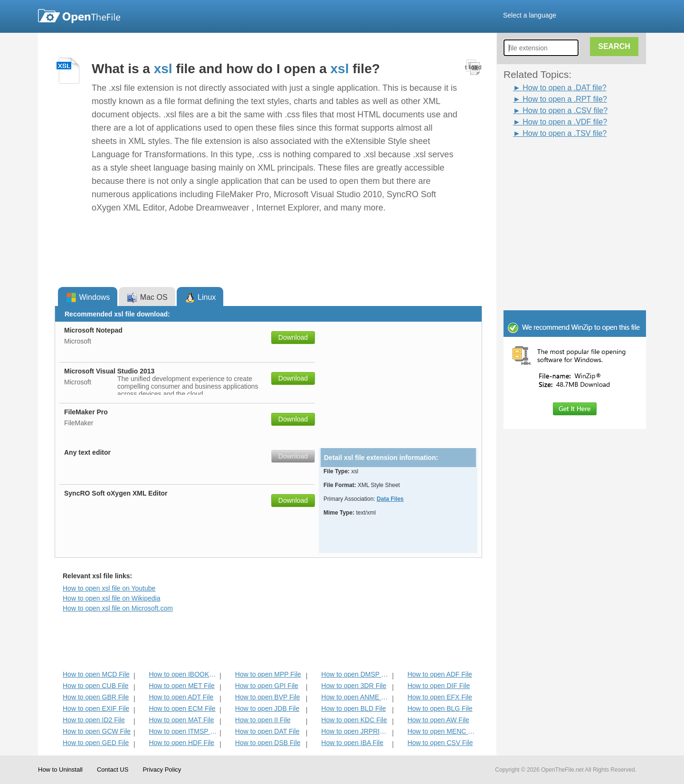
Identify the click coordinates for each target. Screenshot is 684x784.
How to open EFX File (440, 697)
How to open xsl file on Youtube (109, 588)
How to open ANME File (356, 697)
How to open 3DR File (354, 686)
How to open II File (263, 720)
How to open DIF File (439, 686)
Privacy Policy (162, 770)
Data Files (390, 499)
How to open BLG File (440, 708)
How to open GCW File (97, 731)
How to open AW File (438, 720)
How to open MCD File (96, 674)
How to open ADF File (440, 674)
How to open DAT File (267, 731)
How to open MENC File (442, 731)
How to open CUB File (96, 686)
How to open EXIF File (96, 708)
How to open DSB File (268, 743)
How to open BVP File (268, 697)
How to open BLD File (353, 708)
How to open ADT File (181, 697)
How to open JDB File (267, 708)
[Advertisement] (560, 161)
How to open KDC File (354, 720)
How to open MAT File (181, 720)
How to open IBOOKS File (183, 674)
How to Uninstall (60, 770)
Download (293, 337)
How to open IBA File (352, 743)
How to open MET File (181, 686)
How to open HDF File (181, 743)
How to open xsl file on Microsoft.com (118, 608)
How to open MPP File (268, 674)
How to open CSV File (440, 743)
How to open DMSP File (356, 674)
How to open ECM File (182, 708)
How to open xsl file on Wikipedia (111, 598)
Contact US (113, 770)
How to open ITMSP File (183, 731)
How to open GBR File (96, 697)
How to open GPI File (267, 686)
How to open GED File (96, 743)
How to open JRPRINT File (356, 731)
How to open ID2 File (94, 720)
